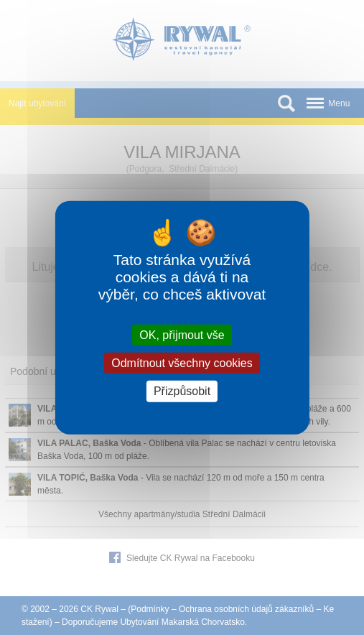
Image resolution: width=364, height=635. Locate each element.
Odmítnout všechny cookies (182, 363)
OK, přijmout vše (182, 335)
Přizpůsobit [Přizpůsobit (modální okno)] (182, 391)
